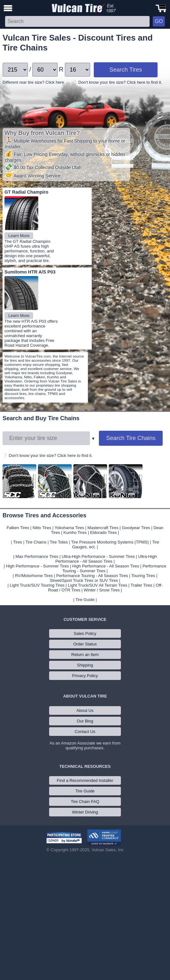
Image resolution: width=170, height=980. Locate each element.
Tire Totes (59, 542)
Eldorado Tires (103, 532)
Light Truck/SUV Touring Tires (37, 585)
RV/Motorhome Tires (34, 576)
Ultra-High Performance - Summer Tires (98, 556)
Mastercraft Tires (103, 528)
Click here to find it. (145, 82)
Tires (18, 542)
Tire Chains (36, 542)
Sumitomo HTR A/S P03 (30, 272)
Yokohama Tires (69, 528)
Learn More (19, 236)
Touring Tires (143, 576)
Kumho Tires (75, 532)
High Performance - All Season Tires (106, 566)
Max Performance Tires (37, 556)
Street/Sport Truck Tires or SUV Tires (84, 580)
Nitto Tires (42, 528)
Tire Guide (85, 600)
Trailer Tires (141, 585)
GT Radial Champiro (26, 192)
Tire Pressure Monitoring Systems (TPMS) (110, 542)
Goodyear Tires (136, 528)
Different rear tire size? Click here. (34, 82)
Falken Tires (18, 528)
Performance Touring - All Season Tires (92, 576)
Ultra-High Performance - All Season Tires (106, 559)
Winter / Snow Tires (102, 590)
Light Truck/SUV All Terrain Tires (98, 585)
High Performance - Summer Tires (37, 566)
